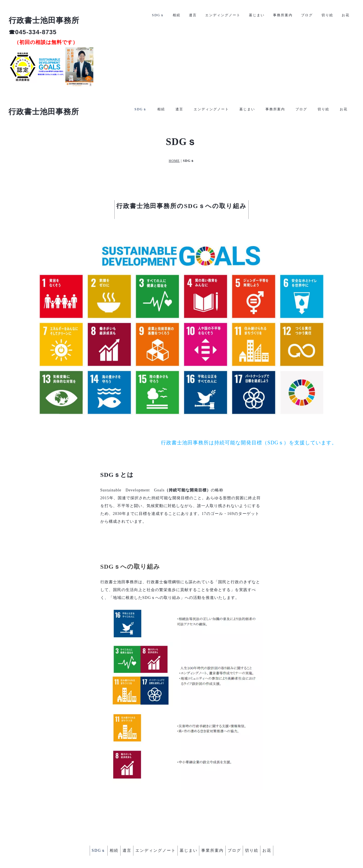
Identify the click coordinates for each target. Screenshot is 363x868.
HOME (174, 129)
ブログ (301, 15)
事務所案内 (275, 15)
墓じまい (247, 15)
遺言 (179, 15)
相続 (161, 15)
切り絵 (323, 15)
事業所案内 (217, 816)
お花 (344, 15)
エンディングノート (211, 15)
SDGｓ (141, 15)
